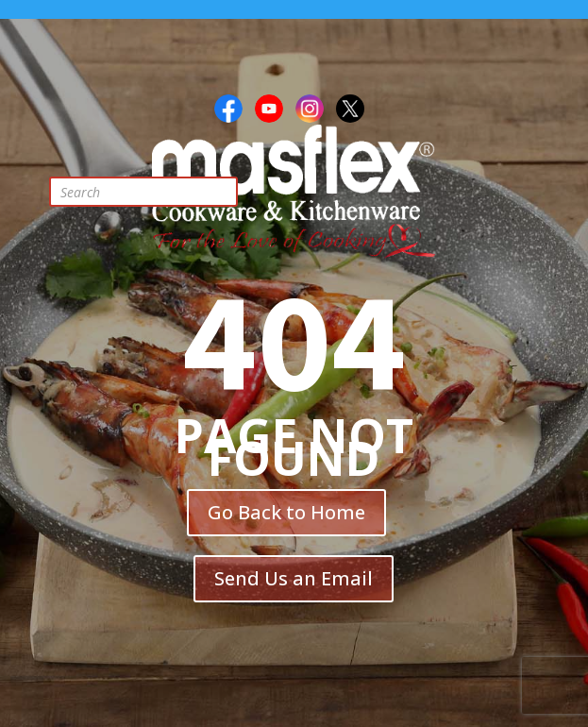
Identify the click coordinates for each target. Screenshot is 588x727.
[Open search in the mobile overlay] (158, 192)
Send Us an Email (294, 578)
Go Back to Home (286, 512)
